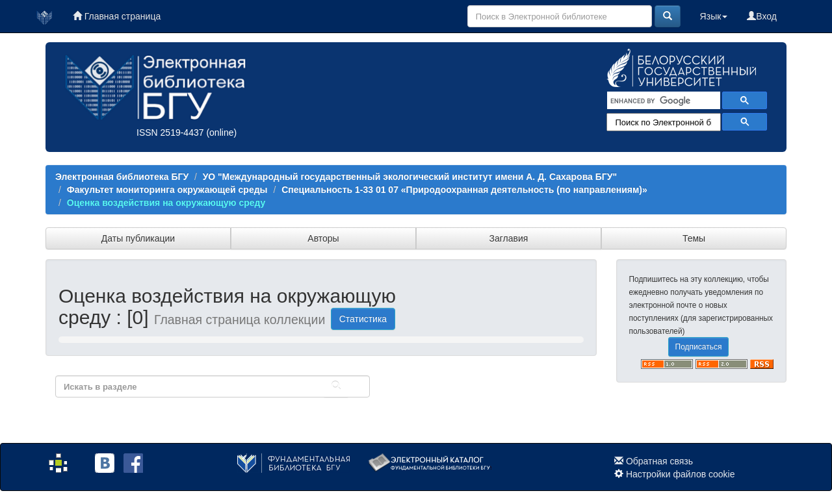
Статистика (363, 319)
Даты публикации (138, 238)
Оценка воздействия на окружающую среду (166, 203)
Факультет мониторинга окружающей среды (167, 190)
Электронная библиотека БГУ (122, 177)
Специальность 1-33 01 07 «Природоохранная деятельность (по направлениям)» (464, 190)
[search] (662, 101)
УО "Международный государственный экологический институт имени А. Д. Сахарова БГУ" (410, 177)
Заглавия (509, 238)
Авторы (323, 238)
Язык (714, 16)
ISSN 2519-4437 (170, 132)
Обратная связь (659, 461)
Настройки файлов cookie (681, 474)
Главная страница (117, 16)
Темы (694, 238)
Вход (762, 16)
